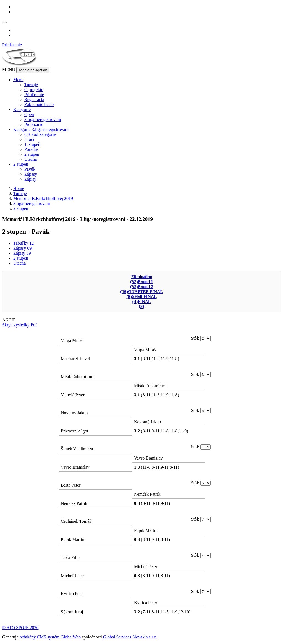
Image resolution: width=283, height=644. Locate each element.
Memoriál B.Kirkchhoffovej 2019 (43, 198)
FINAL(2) (144, 304)
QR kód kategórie (40, 134)
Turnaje (31, 85)
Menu (18, 80)
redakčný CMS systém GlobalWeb (50, 637)
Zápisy (30, 179)
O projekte (34, 90)
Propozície (34, 124)
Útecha (31, 159)
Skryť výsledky (16, 325)
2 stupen (32, 154)
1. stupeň (32, 144)
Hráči (29, 139)
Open (29, 114)
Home (19, 188)
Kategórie (22, 109)
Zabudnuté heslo (39, 105)
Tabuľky (23, 243)
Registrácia (34, 100)
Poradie (31, 149)
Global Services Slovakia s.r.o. (130, 637)
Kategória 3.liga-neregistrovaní (41, 129)
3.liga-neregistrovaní (43, 119)
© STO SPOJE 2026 (20, 628)
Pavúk (30, 169)
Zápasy (31, 174)
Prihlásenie (12, 45)
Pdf (34, 325)
